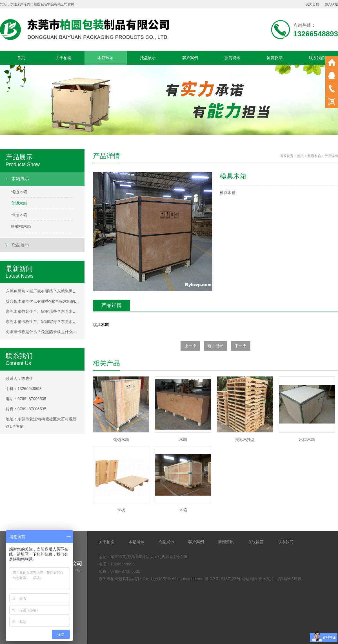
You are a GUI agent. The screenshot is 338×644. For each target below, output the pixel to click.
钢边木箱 (19, 192)
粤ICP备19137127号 (223, 579)
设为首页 (312, 4)
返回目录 (215, 346)
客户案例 (190, 58)
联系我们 (317, 58)
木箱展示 (106, 58)
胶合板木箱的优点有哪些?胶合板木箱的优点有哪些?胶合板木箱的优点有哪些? (74, 301)
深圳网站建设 (290, 579)
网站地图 (249, 579)
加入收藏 (331, 4)
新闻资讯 (232, 58)
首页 (21, 58)
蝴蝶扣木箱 (21, 226)
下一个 (241, 346)
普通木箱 (19, 203)
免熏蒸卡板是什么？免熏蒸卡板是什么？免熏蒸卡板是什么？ (59, 332)
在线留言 (256, 542)
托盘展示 (148, 58)
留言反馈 (275, 58)
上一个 (190, 346)
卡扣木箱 (19, 215)
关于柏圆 (63, 58)
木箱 (105, 325)
